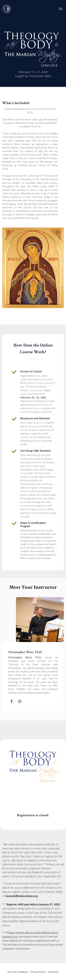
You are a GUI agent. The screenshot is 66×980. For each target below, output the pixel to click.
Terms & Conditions (17, 972)
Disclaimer (53, 972)
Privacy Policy (38, 972)
